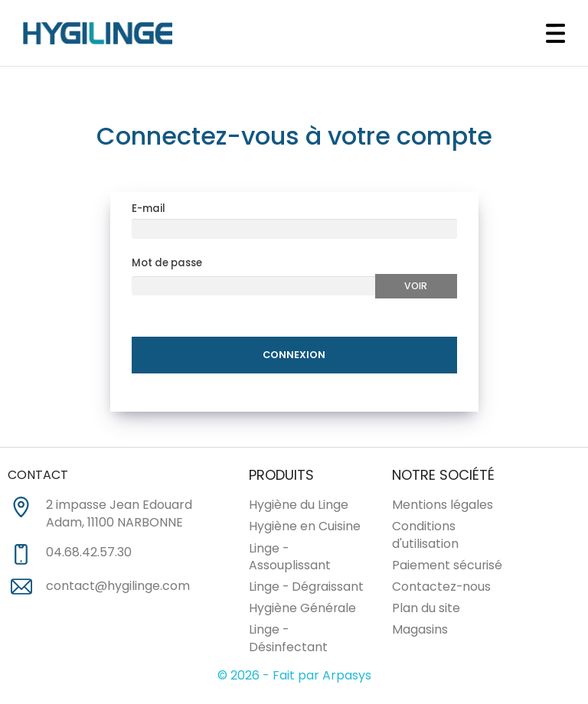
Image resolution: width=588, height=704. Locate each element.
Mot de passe (167, 265)
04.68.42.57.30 (89, 555)
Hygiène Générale (302, 610)
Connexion (294, 356)
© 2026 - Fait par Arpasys (294, 678)
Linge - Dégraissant (306, 589)
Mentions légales (443, 507)
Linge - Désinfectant (288, 640)
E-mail (149, 211)
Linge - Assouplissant (290, 559)
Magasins (420, 632)
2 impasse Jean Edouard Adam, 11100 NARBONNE (119, 516)
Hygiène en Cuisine (305, 528)
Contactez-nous (441, 589)
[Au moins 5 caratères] (254, 288)
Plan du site (426, 610)
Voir (416, 287)
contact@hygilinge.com (118, 588)
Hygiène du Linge (299, 507)
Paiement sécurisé (447, 567)
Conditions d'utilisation (425, 537)
